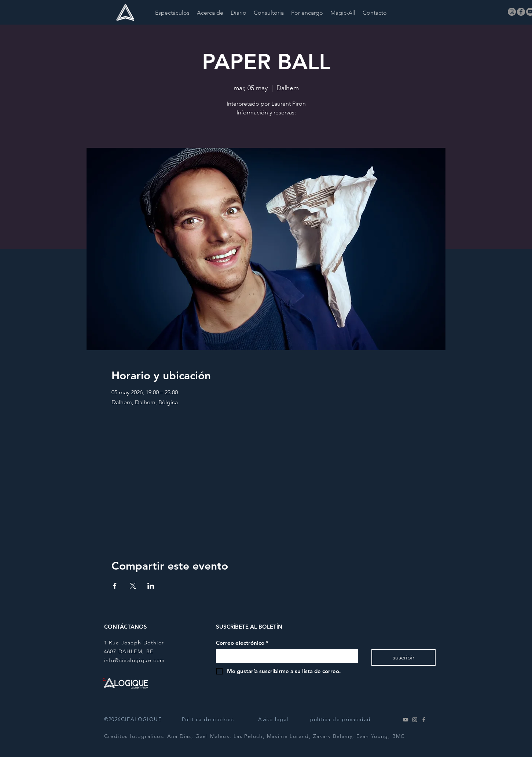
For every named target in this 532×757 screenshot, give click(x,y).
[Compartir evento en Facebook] (115, 586)
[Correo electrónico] (285, 656)
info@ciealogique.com (135, 660)
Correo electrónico (242, 643)
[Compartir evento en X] (133, 586)
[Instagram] (512, 12)
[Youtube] (406, 720)
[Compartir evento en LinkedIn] (151, 586)
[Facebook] (521, 12)
